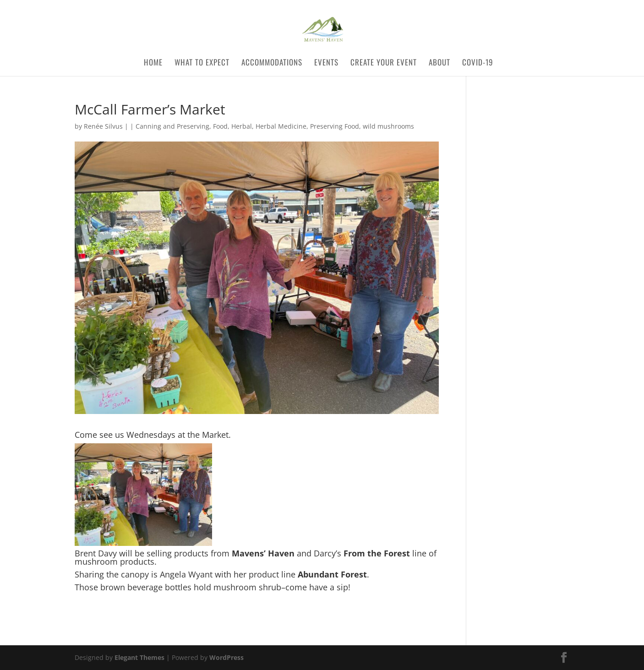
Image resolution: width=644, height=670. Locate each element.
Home (153, 63)
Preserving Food (335, 126)
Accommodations (272, 63)
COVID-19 (481, 63)
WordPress (226, 657)
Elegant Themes (139, 657)
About (439, 63)
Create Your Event (384, 63)
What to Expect (202, 63)
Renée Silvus (103, 126)
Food (220, 126)
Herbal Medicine (281, 126)
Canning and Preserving (172, 126)
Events (326, 63)
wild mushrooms (388, 126)
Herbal (242, 126)
